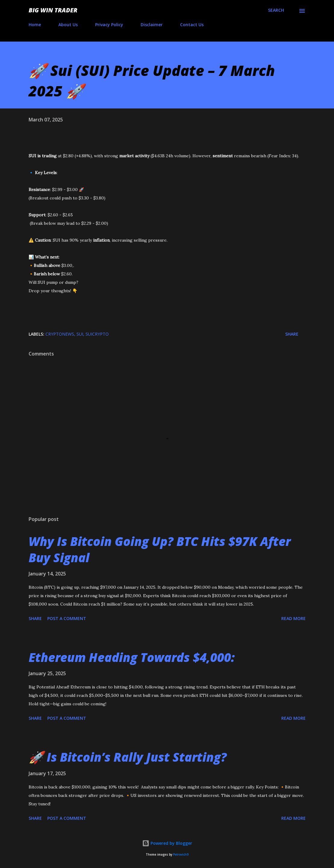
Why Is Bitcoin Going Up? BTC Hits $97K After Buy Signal (160, 549)
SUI (80, 334)
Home (35, 25)
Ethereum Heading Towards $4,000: (132, 657)
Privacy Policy (109, 25)
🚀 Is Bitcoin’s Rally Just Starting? (128, 757)
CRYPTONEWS (60, 334)
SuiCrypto (97, 334)
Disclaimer (152, 25)
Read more (293, 618)
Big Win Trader (53, 10)
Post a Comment (67, 618)
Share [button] (292, 334)
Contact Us (192, 25)
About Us (68, 25)
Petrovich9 (181, 855)
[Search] (276, 10)
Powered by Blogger (167, 843)
